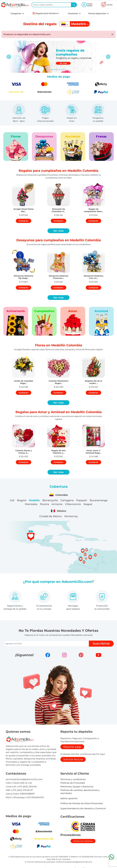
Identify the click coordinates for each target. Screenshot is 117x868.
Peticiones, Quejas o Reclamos (77, 787)
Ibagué (88, 504)
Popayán (82, 500)
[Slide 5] (61, 70)
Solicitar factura (73, 759)
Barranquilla (50, 500)
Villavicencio (73, 504)
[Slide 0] (52, 70)
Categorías (16, 14)
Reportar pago (72, 747)
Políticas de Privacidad (73, 783)
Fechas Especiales (97, 14)
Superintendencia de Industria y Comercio (83, 808)
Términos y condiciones (73, 779)
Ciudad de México (51, 516)
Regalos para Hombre (46, 13)
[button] (24, 208)
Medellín (34, 500)
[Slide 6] (63, 70)
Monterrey (71, 516)
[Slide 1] (54, 70)
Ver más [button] (59, 231)
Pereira (44, 504)
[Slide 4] (59, 70)
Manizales (31, 504)
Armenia (57, 504)
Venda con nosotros (83, 841)
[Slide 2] (56, 70)
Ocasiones (73, 14)
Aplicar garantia (69, 798)
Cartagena (67, 500)
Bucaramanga (99, 500)
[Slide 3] (58, 70)
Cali (12, 500)
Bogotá (22, 500)
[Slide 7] (65, 70)
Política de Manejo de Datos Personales (82, 803)
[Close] (112, 34)
